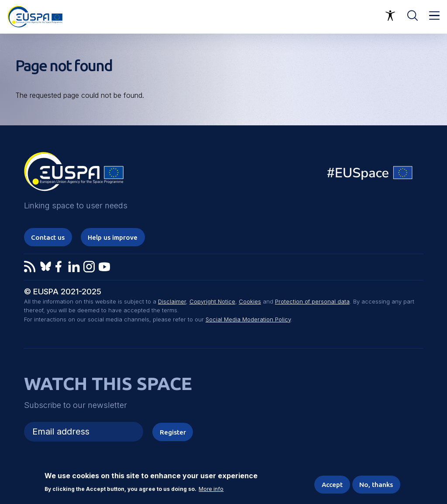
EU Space (370, 175)
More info (211, 490)
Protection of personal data (312, 302)
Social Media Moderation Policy (248, 319)
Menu (434, 16)
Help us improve (113, 237)
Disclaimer (172, 302)
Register (173, 432)
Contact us (48, 237)
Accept (332, 485)
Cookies (250, 302)
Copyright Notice (212, 302)
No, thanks (376, 485)
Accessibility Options (390, 16)
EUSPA (74, 175)
